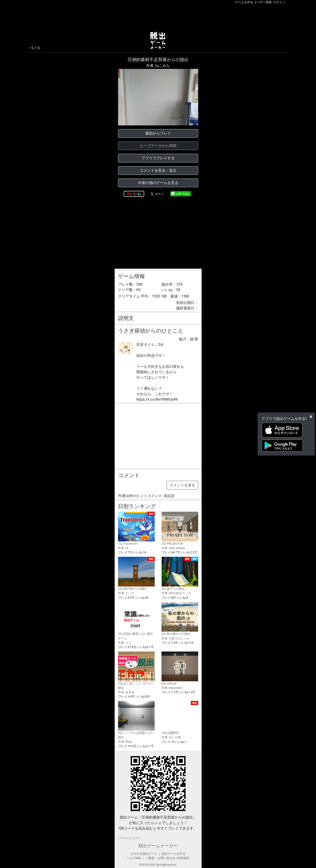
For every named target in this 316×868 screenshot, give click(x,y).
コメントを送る (182, 485)
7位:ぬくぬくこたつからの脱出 (136, 671)
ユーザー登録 (263, 2)
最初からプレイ (158, 133)
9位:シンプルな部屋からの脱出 (136, 720)
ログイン (279, 2)
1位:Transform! (136, 529)
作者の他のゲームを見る (158, 183)
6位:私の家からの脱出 (180, 619)
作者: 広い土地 (171, 737)
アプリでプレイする (158, 158)
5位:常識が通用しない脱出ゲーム (136, 621)
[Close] (311, 416)
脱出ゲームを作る (174, 854)
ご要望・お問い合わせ (160, 858)
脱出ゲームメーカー (158, 846)
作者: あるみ (126, 692)
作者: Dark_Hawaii (173, 548)
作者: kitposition (172, 688)
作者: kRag (125, 742)
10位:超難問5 (180, 718)
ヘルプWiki (134, 858)
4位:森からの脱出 (180, 574)
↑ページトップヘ (129, 838)
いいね (136, 194)
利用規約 (183, 858)
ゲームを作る (244, 2)
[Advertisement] (158, 17)
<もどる (35, 48)
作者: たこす (126, 593)
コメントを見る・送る (158, 170)
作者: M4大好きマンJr (176, 593)
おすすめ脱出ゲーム (144, 854)
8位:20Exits (180, 668)
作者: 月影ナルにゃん (176, 638)
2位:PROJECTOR (180, 529)
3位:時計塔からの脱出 (136, 574)
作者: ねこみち (158, 66)
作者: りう (125, 643)
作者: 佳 (123, 548)
